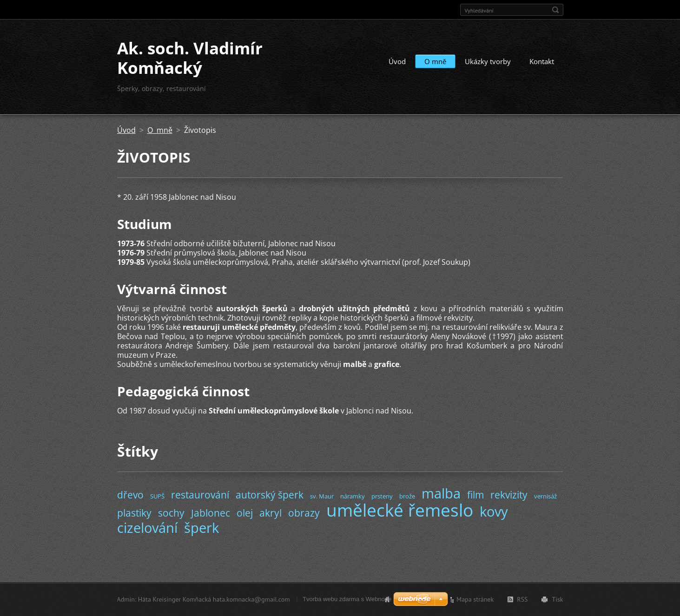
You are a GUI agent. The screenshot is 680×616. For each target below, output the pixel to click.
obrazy (304, 513)
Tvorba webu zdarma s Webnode (347, 599)
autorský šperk (270, 495)
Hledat (555, 10)
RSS (522, 599)
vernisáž (545, 496)
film (475, 495)
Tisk (557, 599)
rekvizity (509, 495)
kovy (494, 511)
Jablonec (211, 513)
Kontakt (542, 61)
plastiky (134, 513)
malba (441, 493)
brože (407, 496)
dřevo (130, 495)
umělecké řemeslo (400, 510)
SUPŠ (157, 496)
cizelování (147, 528)
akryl (271, 513)
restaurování (200, 495)
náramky (353, 496)
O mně (435, 61)
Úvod (397, 61)
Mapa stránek (475, 599)
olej (245, 513)
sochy (171, 513)
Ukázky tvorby (488, 61)
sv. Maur (322, 496)
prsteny (382, 496)
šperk (201, 528)
